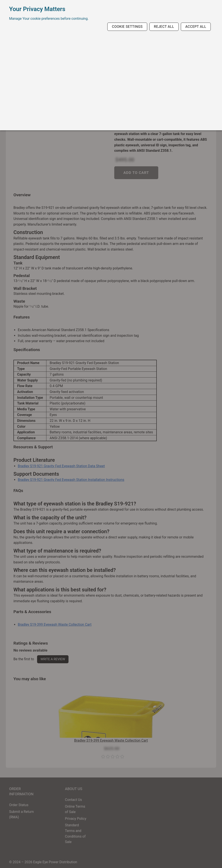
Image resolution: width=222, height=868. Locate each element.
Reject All (164, 27)
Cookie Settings (127, 27)
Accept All (196, 27)
